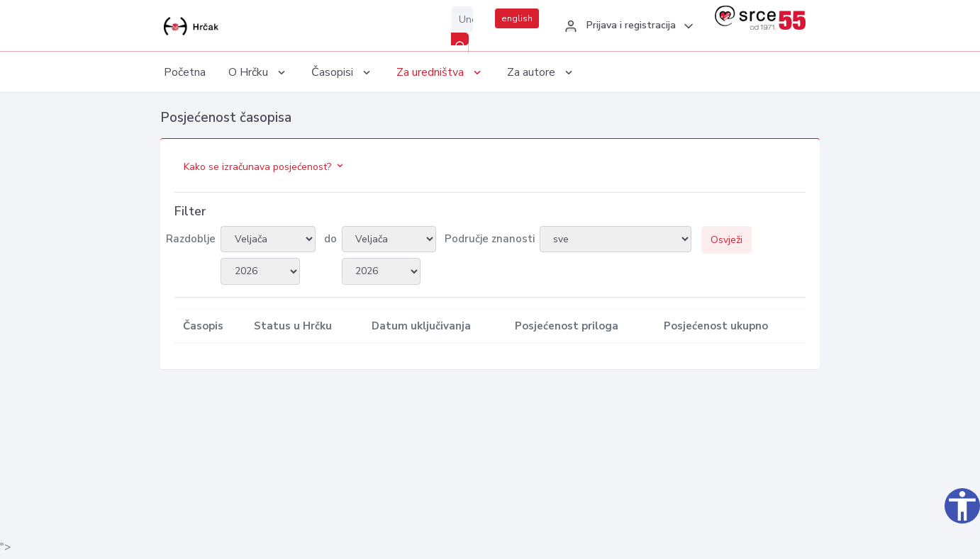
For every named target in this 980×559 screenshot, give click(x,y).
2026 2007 (260, 271)
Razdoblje (191, 239)
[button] (627, 26)
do (330, 239)
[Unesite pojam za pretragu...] (462, 19)
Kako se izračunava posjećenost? (265, 167)
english (517, 18)
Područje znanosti (490, 239)
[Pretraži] (460, 39)
